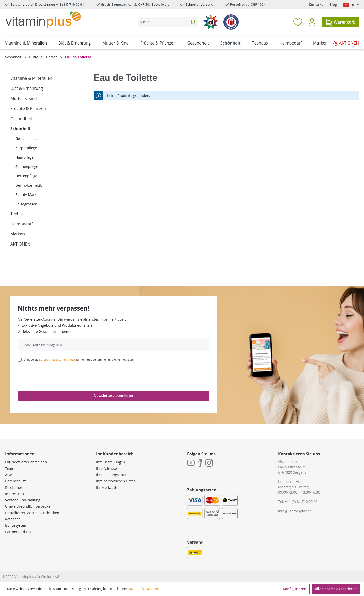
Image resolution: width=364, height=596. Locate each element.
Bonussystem (16, 525)
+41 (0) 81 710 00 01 (301, 502)
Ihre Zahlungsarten (112, 475)
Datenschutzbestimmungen (57, 359)
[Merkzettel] (298, 22)
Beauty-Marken (28, 195)
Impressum (14, 494)
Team (10, 468)
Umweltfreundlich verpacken (29, 506)
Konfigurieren (295, 589)
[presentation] (56, 376)
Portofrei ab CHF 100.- (248, 4)
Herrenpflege (26, 176)
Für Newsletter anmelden (26, 462)
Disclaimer (14, 487)
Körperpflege (26, 148)
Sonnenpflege (27, 167)
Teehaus (18, 214)
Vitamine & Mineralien (31, 78)
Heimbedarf (22, 224)
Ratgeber (13, 519)
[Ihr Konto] (312, 22)
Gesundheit (21, 119)
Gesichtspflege (27, 138)
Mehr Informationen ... (145, 589)
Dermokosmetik (29, 185)
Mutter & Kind (24, 98)
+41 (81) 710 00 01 (70, 4)
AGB (9, 475)
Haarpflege (25, 157)
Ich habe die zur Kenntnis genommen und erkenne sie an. (78, 359)
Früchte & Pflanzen (28, 108)
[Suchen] (192, 22)
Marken (18, 234)
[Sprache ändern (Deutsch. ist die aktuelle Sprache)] (351, 5)
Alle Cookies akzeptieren (336, 589)
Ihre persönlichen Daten (116, 481)
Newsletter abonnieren (113, 396)
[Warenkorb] (340, 22)
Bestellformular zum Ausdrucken (32, 513)
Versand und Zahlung (23, 500)
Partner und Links (20, 532)
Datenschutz (15, 481)
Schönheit (20, 129)
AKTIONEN (20, 244)
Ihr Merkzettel (108, 487)
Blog (333, 4)
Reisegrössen (26, 204)
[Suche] (162, 22)
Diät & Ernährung (27, 88)
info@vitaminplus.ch (295, 511)
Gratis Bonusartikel (117, 4)
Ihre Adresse (106, 468)
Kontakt (316, 4)
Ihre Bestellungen (110, 462)
